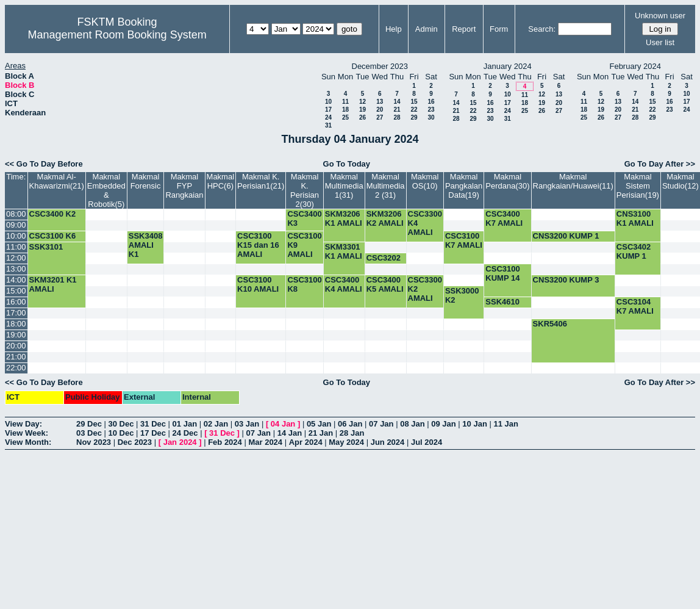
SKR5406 (550, 324)
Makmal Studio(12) (680, 181)
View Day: (23, 424)
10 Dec (121, 433)
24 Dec (185, 433)
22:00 (16, 368)
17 (328, 110)
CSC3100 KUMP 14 (502, 273)
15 (414, 102)
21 (397, 110)
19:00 (16, 335)
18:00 (16, 324)
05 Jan (319, 424)
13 (380, 102)
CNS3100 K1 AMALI (635, 218)
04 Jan (283, 424)
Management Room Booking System (117, 35)
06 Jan (350, 424)
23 (431, 110)
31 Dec (153, 424)
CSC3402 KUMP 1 (634, 251)
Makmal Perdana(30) (507, 181)
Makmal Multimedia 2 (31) (386, 186)
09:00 (16, 225)
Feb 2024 (225, 442)
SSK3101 (46, 247)
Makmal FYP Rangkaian (184, 186)
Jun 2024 (388, 442)
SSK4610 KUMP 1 (502, 306)
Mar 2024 (265, 442)
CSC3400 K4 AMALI (344, 284)
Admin (427, 29)
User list (660, 42)
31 (328, 125)
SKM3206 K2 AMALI (385, 218)
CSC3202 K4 (384, 262)
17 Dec (153, 433)
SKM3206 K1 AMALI (344, 218)
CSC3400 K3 (304, 218)
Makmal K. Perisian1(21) (261, 181)
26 (362, 117)
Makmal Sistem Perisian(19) (638, 186)
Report (464, 29)
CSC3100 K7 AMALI (464, 240)
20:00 (16, 346)
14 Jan (290, 433)
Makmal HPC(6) (221, 181)
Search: (542, 29)
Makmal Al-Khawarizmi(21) (57, 181)
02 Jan (216, 424)
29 (414, 117)
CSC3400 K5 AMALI (385, 284)
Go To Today (347, 164)
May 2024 (346, 442)
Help (394, 29)
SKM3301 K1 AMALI (344, 251)
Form (499, 29)
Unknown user (660, 16)
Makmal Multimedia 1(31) (344, 186)
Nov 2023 (94, 442)
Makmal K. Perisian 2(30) (305, 190)
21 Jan (321, 433)
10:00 (16, 236)
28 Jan (352, 433)
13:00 (16, 269)
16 (431, 102)
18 (345, 110)
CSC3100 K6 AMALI (53, 240)
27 (380, 117)
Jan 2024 (180, 442)
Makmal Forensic (146, 181)
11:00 (16, 247)
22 (414, 110)
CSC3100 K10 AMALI (258, 284)
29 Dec (89, 424)
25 (345, 117)
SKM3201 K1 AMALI (53, 284)
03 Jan (247, 424)
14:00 (16, 280)
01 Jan (185, 424)
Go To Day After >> (660, 164)
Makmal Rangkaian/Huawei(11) (573, 181)
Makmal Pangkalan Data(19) (464, 186)
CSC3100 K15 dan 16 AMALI (258, 245)
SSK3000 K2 (462, 295)
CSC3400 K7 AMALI (504, 218)
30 (431, 117)
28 (397, 117)
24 (328, 117)
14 (397, 102)
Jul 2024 (427, 442)
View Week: (27, 433)
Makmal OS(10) (425, 181)
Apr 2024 (306, 442)
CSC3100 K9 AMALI (304, 245)
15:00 (16, 291)
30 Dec (121, 424)
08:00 (16, 214)
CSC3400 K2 (53, 214)
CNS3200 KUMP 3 (566, 280)
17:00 (16, 313)
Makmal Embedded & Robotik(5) (106, 190)
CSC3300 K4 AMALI (425, 223)
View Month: (28, 442)
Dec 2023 (135, 442)
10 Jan (474, 424)
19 (362, 110)
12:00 (16, 258)
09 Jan (443, 424)
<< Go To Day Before (44, 164)
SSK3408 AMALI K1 (146, 245)
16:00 (16, 302)
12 (362, 102)
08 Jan (412, 424)
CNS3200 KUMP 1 (566, 236)
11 (345, 102)
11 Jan (505, 424)
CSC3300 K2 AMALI (425, 289)
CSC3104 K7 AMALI (635, 306)
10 (328, 102)
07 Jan (381, 424)
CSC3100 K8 (304, 284)
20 (380, 110)
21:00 (16, 357)
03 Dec (89, 433)
